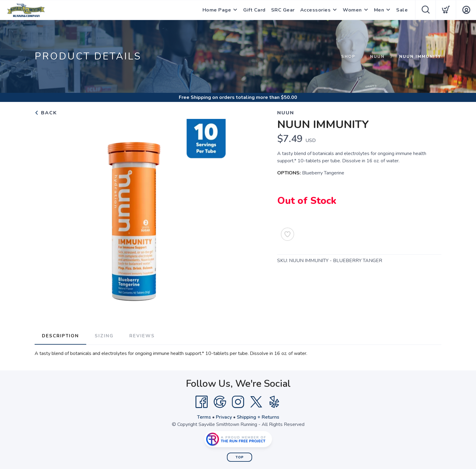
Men (379, 10)
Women (352, 10)
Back (46, 113)
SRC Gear (283, 10)
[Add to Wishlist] (287, 234)
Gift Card (254, 10)
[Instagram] (238, 402)
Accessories (316, 10)
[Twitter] (256, 402)
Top (240, 457)
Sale (402, 10)
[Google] (220, 402)
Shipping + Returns (258, 417)
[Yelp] (274, 402)
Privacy (224, 417)
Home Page (217, 10)
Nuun (377, 57)
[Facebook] (202, 402)
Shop (348, 57)
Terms (204, 417)
